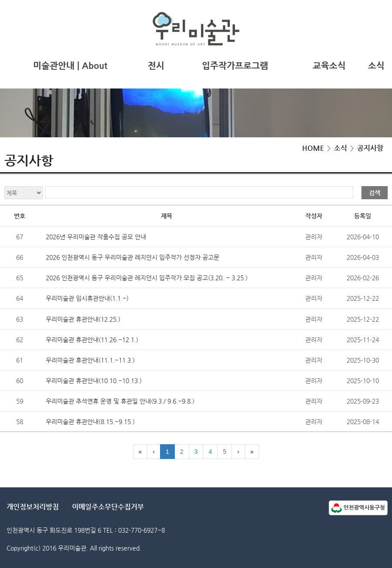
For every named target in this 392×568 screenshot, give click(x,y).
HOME (313, 148)
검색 (375, 193)
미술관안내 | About (70, 66)
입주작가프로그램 (235, 66)
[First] (140, 452)
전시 (156, 66)
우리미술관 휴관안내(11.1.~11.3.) (90, 360)
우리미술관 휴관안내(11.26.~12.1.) (92, 340)
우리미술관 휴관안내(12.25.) (83, 319)
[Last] (252, 452)
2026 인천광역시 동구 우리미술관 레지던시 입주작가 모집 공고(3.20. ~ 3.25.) (147, 278)
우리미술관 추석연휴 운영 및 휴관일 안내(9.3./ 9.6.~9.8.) (120, 401)
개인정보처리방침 (33, 507)
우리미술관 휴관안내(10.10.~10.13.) (94, 381)
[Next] (238, 452)
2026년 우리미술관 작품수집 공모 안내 (96, 237)
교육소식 (329, 66)
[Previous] (154, 452)
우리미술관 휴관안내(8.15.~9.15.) (90, 422)
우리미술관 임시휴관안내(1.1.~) (87, 298)
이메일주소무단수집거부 (108, 507)
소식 (376, 66)
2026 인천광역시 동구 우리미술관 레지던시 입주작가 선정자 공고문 (133, 257)
